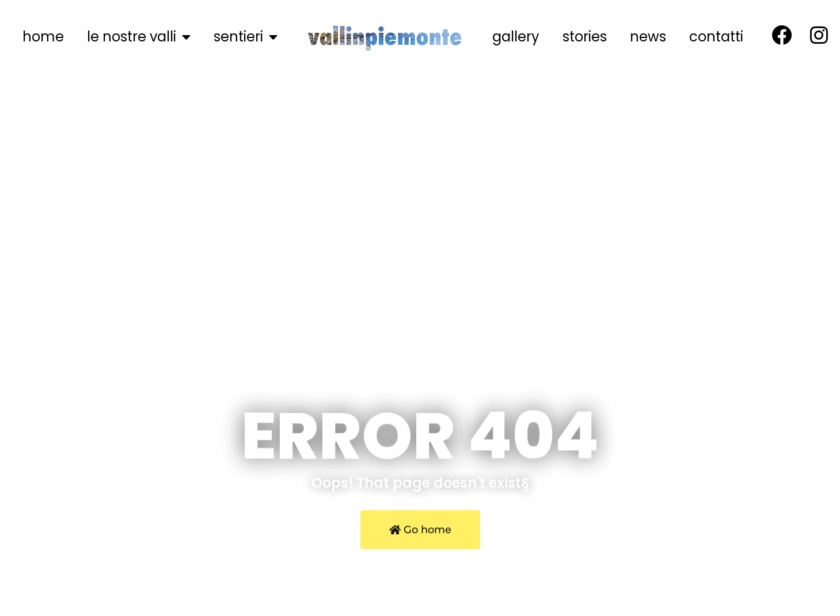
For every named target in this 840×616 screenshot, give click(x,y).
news (648, 37)
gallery (516, 37)
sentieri (246, 37)
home (43, 37)
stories (585, 37)
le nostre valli (139, 37)
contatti (716, 37)
